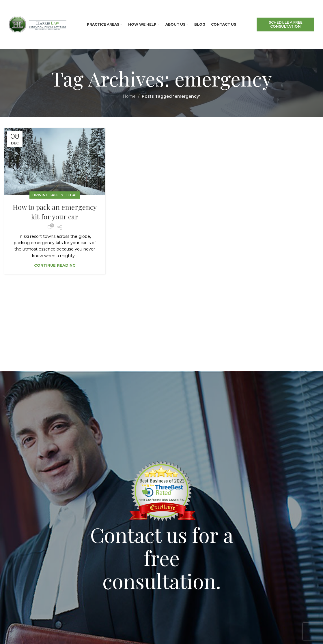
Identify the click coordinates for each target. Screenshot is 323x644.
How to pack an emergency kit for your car (55, 212)
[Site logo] (38, 24)
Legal (71, 195)
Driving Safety (48, 195)
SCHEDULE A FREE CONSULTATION (286, 24)
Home (129, 96)
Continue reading (55, 265)
